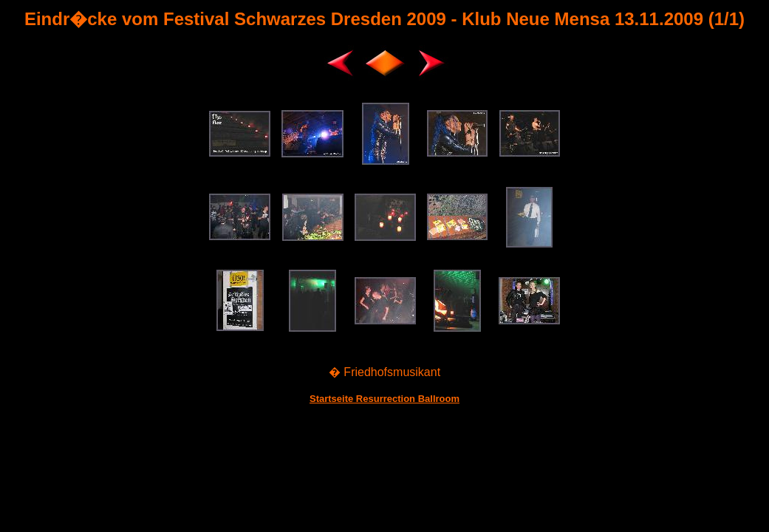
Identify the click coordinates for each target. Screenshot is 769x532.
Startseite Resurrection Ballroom (384, 399)
